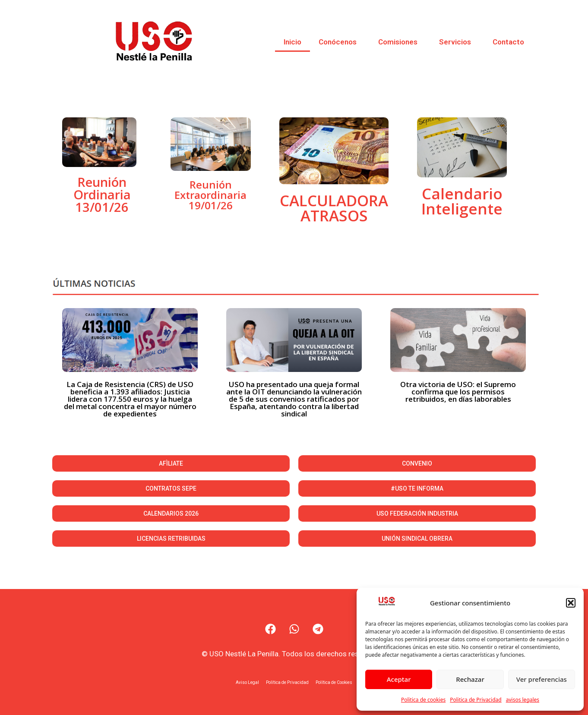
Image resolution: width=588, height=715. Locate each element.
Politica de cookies (423, 700)
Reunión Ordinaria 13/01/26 (102, 194)
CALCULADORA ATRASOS (334, 208)
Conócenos (340, 42)
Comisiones (400, 42)
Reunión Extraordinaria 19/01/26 (210, 195)
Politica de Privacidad (476, 700)
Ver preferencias (542, 679)
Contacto (508, 42)
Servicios (457, 42)
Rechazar (470, 679)
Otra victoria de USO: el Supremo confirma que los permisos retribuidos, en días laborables (458, 392)
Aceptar (399, 679)
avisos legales (523, 700)
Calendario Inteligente (462, 201)
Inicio (292, 42)
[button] (571, 603)
